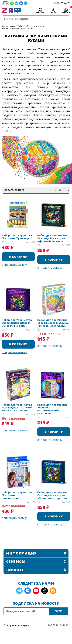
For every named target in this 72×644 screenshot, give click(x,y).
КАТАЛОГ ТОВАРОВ (8, 26)
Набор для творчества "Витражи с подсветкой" (17, 495)
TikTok (44, 591)
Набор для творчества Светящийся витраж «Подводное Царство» (52, 495)
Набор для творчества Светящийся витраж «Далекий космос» (52, 238)
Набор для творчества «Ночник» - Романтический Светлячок (52, 409)
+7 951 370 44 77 (62, 3)
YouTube (36, 591)
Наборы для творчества (35, 26)
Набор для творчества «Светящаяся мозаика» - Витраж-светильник (53, 323)
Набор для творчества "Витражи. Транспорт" (17, 237)
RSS (53, 591)
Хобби (20, 26)
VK (28, 591)
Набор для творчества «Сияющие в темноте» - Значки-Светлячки (18, 408)
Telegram (19, 591)
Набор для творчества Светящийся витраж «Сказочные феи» (17, 323)
